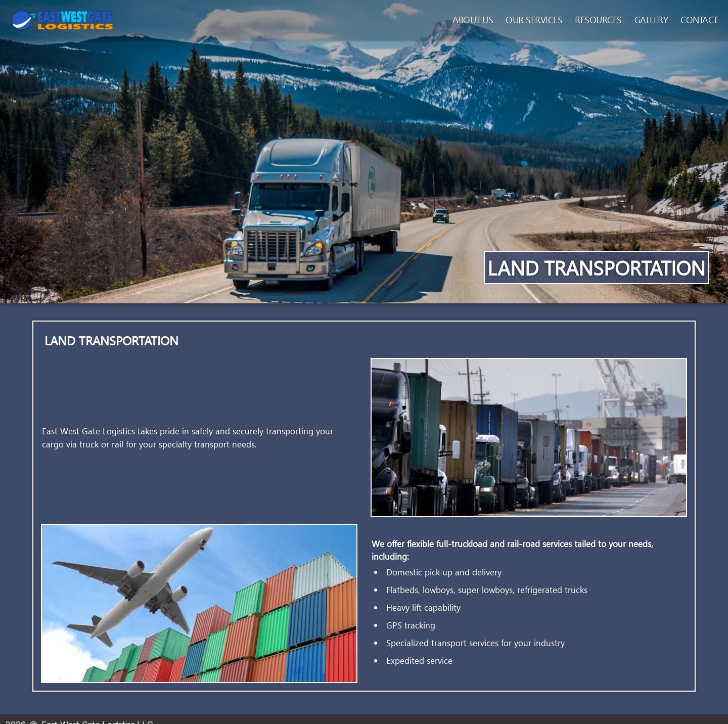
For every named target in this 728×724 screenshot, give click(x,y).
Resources (598, 19)
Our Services (534, 19)
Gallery (651, 19)
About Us (473, 19)
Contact (699, 19)
